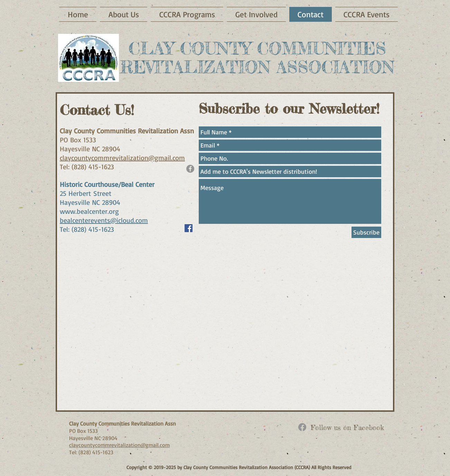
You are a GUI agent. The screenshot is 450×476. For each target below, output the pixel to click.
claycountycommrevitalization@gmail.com (122, 158)
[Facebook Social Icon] (189, 228)
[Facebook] (302, 427)
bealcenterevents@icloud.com (104, 220)
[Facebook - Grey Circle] (190, 169)
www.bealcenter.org (89, 211)
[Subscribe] (366, 232)
